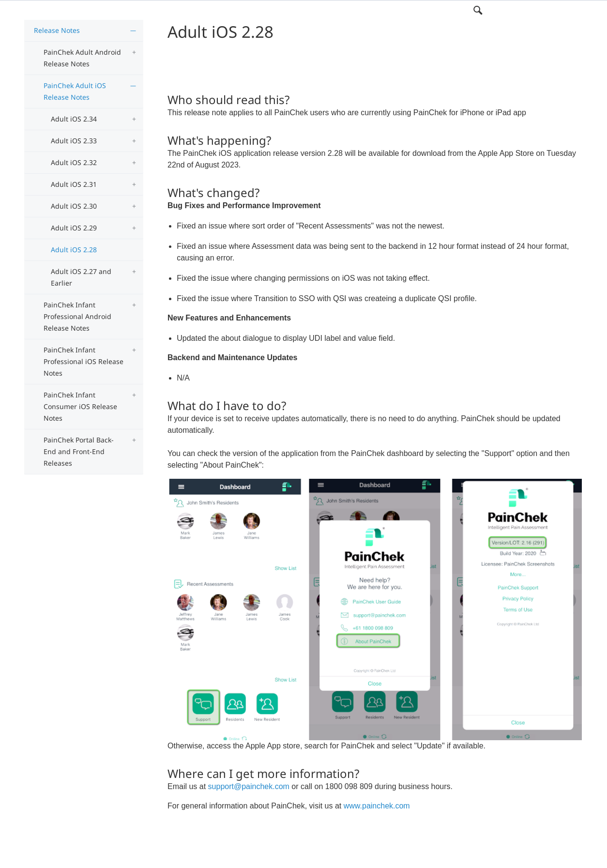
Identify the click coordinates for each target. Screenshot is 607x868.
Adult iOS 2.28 (74, 250)
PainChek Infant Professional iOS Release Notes (83, 361)
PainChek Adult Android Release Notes (82, 58)
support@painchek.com (249, 786)
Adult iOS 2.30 (74, 206)
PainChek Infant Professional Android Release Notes (77, 316)
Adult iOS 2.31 (74, 184)
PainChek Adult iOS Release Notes (75, 91)
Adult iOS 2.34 (74, 119)
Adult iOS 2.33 (74, 141)
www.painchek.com (377, 806)
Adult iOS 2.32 (74, 162)
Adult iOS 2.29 (74, 228)
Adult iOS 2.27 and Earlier (81, 277)
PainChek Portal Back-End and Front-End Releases (79, 451)
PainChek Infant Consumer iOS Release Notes (80, 406)
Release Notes (57, 30)
